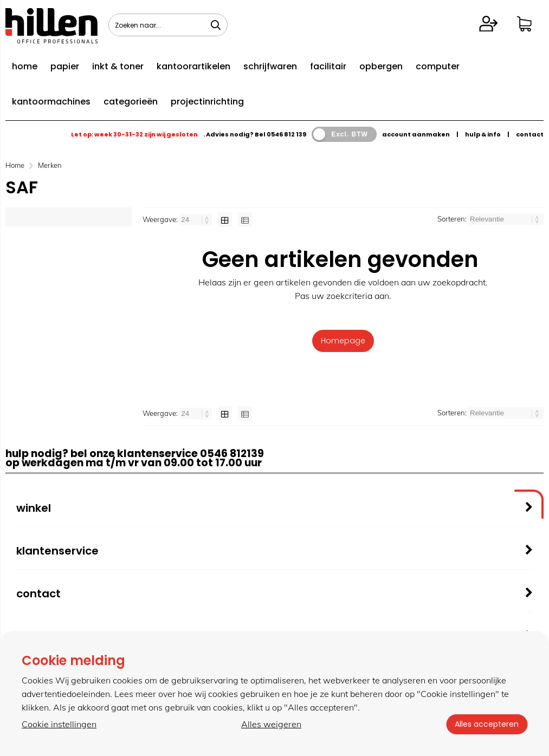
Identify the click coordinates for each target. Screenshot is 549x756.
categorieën (131, 102)
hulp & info (483, 134)
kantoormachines (51, 102)
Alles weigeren (271, 724)
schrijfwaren (270, 66)
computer (438, 66)
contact (530, 134)
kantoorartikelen (193, 66)
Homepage (343, 341)
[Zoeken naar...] (216, 25)
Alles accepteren (487, 724)
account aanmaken (416, 134)
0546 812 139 (286, 134)
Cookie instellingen (59, 724)
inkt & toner (118, 66)
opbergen (381, 66)
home (25, 66)
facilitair (328, 66)
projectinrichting (207, 102)
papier (65, 66)
